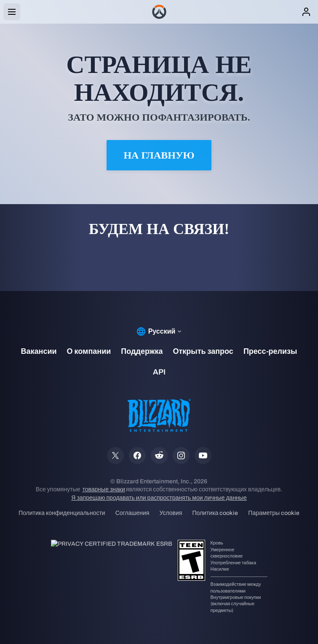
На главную (159, 155)
